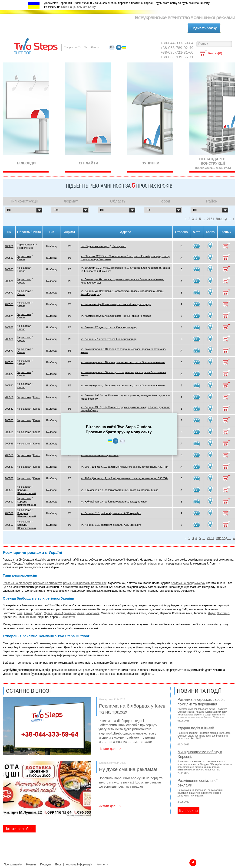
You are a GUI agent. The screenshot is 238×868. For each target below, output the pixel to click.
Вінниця (31, 617)
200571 (9, 281)
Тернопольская (26, 245)
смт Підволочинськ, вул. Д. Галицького (103, 246)
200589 (9, 490)
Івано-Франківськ (65, 613)
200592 (9, 525)
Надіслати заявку (204, 28)
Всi (9, 210)
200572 (9, 293)
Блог (108, 28)
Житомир (223, 613)
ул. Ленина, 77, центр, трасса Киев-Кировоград (109, 327)
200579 (9, 374)
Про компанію (29, 28)
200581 (9, 397)
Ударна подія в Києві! (196, 728)
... (204, 219)
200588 (9, 478)
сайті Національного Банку (78, 7)
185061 (9, 246)
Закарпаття (68, 617)
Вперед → (224, 219)
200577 (9, 351)
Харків (28, 613)
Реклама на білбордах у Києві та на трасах (135, 706)
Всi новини (188, 811)
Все (56, 210)
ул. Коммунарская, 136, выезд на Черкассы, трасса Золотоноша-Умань (123, 385)
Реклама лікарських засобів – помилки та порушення (203, 702)
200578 (9, 362)
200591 (9, 513)
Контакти (91, 28)
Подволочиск (25, 248)
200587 (9, 467)
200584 (9, 432)
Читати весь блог (19, 829)
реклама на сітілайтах (48, 583)
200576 (9, 339)
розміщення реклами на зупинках (85, 583)
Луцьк (212, 613)
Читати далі (107, 749)
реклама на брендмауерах (188, 583)
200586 (9, 455)
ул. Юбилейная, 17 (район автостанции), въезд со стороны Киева (119, 490)
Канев (37, 397)
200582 (9, 409)
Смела (21, 259)
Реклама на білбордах (17, 583)
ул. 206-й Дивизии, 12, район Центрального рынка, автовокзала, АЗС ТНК (124, 467)
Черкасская (24, 256)
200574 (9, 316)
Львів (81, 613)
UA (119, 47)
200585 (9, 444)
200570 (9, 269)
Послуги (53, 28)
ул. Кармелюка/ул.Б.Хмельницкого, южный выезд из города (116, 304)
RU (112, 47)
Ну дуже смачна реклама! (135, 767)
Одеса (48, 613)
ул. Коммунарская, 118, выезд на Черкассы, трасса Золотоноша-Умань (123, 362)
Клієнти (72, 28)
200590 (9, 502)
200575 (9, 327)
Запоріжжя (92, 613)
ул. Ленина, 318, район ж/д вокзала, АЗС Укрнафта (111, 513)
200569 (9, 258)
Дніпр (37, 613)
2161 (210, 219)
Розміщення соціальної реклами (198, 783)
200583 (9, 420)
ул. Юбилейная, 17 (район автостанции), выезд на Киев (114, 502)
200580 (9, 385)
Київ (20, 613)
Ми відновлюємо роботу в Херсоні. (200, 754)
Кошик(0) (215, 54)
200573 (9, 304)
